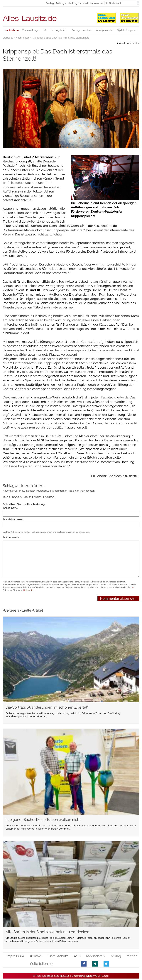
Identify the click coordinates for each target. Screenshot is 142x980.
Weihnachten (87, 491)
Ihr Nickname (10, 508)
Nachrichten (23, 38)
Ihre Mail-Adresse (13, 519)
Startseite (8, 38)
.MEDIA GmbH (97, 976)
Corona (19, 491)
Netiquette (28, 590)
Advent (7, 491)
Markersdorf (57, 491)
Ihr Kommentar (11, 538)
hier (132, 587)
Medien (72, 491)
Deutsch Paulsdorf (37, 491)
